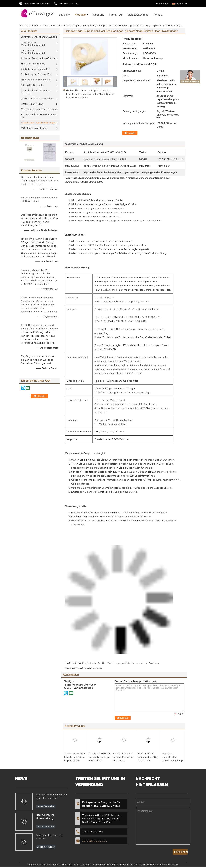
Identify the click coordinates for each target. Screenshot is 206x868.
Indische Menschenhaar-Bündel (38, 58)
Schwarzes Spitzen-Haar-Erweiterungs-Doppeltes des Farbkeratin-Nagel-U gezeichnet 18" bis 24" (75, 762)
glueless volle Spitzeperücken (37, 98)
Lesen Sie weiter (46, 806)
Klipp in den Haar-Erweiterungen (62, 25)
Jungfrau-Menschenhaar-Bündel (38, 37)
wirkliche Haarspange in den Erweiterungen (142, 663)
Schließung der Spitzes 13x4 (36, 74)
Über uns (99, 14)
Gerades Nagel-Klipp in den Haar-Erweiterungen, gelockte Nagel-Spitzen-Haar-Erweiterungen (91, 94)
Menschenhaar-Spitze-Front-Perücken (36, 92)
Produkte (80, 14)
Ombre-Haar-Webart (32, 104)
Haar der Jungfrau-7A (33, 64)
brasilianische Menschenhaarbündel (33, 43)
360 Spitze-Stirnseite (32, 85)
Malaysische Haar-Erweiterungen (39, 109)
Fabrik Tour (116, 14)
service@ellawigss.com (37, 3)
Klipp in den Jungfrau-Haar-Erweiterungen (101, 663)
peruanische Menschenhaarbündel (33, 51)
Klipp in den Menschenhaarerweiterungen (84, 668)
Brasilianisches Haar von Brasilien (49, 837)
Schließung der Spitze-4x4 (35, 69)
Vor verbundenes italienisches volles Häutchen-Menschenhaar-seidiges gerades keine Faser (123, 762)
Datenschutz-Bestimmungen (43, 865)
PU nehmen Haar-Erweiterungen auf (38, 116)
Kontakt (158, 14)
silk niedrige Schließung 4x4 (36, 80)
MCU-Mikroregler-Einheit (34, 128)
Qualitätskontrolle (138, 14)
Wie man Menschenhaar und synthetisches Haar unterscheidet (52, 797)
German (180, 3)
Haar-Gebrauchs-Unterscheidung (46, 816)
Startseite (64, 14)
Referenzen (162, 3)
